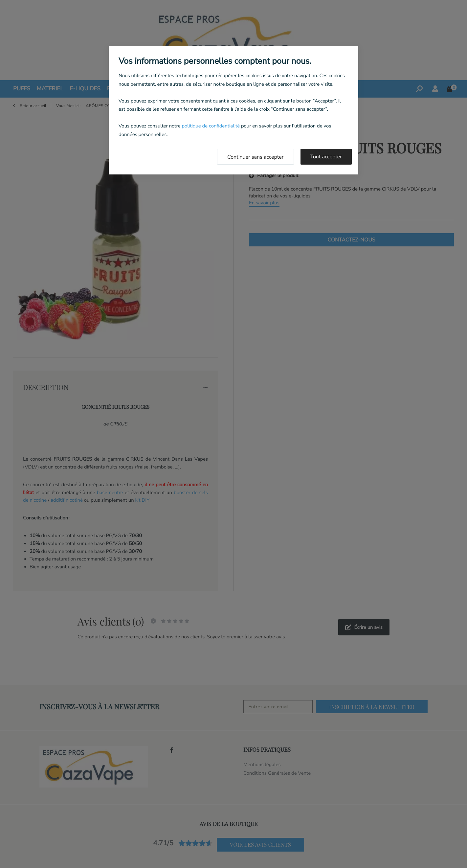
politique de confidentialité (211, 126)
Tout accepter (326, 157)
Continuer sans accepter (256, 157)
